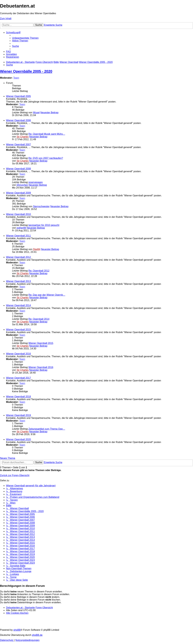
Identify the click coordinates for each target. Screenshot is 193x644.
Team (16, 78)
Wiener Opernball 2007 (18, 145)
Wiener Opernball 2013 (18, 281)
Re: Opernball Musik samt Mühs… (47, 134)
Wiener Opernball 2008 (18, 169)
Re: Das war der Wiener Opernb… (47, 295)
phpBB (17, 630)
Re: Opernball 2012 (39, 271)
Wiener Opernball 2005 (18, 96)
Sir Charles (23, 137)
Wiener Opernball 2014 (18, 305)
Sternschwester (41, 206)
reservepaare (36, 182)
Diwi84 (37, 249)
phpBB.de (37, 635)
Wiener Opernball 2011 (18, 236)
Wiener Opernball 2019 (18, 415)
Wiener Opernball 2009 (18, 193)
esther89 (21, 228)
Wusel (36, 113)
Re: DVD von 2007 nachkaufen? (46, 158)
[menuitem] (25, 38)
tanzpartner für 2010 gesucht (44, 225)
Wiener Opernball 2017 (18, 378)
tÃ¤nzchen (22, 185)
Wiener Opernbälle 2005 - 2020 (26, 71)
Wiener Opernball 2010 (18, 214)
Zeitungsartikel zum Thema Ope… (47, 429)
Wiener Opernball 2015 (18, 330)
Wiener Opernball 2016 (18, 354)
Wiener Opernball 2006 (18, 120)
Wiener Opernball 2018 (18, 397)
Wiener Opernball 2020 (18, 439)
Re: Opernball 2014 (39, 319)
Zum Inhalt (6, 18)
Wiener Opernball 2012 (18, 257)
